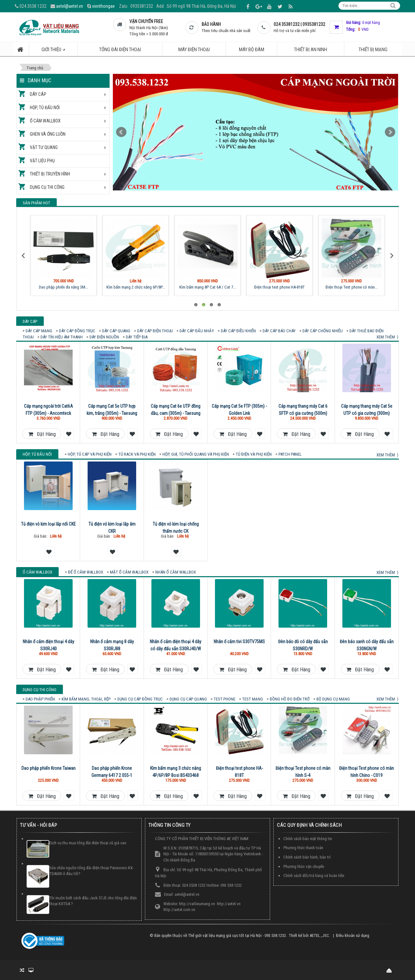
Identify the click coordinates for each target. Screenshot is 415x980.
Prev (121, 132)
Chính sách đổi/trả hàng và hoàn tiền (314, 876)
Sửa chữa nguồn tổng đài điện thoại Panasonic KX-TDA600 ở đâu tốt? (91, 871)
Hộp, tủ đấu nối (45, 108)
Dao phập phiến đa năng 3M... (64, 287)
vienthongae (103, 6)
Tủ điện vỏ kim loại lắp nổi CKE (48, 524)
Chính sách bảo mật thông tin (308, 839)
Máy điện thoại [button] (194, 50)
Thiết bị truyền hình (50, 174)
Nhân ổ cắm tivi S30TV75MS (239, 642)
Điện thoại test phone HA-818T (279, 287)
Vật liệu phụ (42, 161)
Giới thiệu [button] (57, 51)
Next (390, 132)
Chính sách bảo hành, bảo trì (307, 857)
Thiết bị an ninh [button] (311, 50)
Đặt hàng (42, 434)
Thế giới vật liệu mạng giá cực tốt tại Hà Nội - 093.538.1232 (237, 935)
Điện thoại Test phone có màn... (352, 287)
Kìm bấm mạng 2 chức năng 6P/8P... (136, 287)
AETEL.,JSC (319, 935)
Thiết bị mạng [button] (373, 50)
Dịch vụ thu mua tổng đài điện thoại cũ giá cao (88, 843)
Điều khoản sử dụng (353, 935)
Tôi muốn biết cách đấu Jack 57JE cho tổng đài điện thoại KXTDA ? (93, 901)
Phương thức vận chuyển (304, 866)
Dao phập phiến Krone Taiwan (48, 768)
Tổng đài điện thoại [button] (120, 50)
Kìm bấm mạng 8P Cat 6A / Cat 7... (208, 287)
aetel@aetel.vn (70, 6)
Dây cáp (38, 94)
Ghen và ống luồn (48, 134)
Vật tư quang (44, 147)
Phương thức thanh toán (303, 848)
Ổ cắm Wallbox (45, 121)
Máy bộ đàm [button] (252, 50)
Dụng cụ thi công (47, 187)
